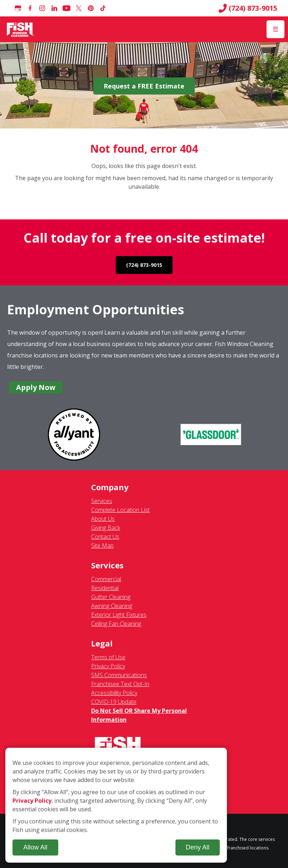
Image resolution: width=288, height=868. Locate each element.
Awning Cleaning (112, 606)
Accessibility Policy (114, 693)
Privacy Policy (108, 666)
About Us (103, 519)
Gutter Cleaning (111, 597)
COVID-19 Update (114, 702)
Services (102, 501)
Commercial (106, 579)
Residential (105, 588)
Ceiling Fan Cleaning (116, 624)
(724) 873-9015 (248, 8)
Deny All (198, 847)
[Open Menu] (275, 29)
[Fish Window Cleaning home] (21, 29)
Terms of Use (108, 657)
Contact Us (105, 537)
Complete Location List (120, 510)
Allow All (35, 847)
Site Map (102, 545)
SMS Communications (119, 675)
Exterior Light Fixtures (119, 615)
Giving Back (106, 528)
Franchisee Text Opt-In (120, 684)
